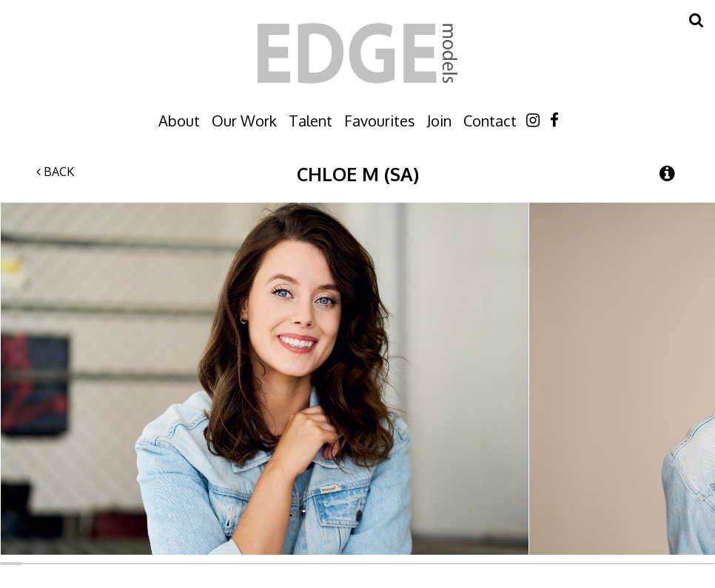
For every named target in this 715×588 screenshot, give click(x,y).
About (179, 121)
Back (55, 172)
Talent (310, 121)
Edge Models (357, 53)
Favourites (380, 121)
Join (439, 121)
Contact (490, 121)
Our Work (244, 121)
